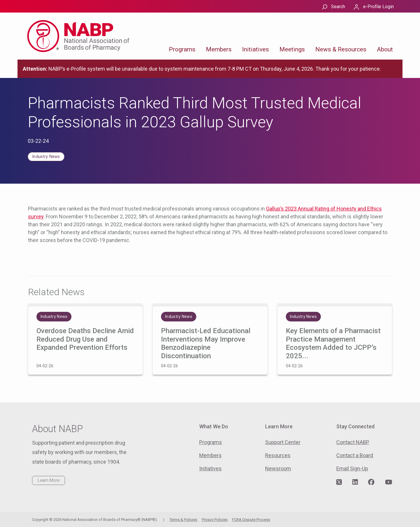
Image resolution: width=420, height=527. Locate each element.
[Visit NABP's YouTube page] (388, 482)
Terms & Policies (183, 520)
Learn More (49, 480)
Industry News (46, 157)
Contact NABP (353, 442)
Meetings (292, 49)
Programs (182, 49)
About (385, 49)
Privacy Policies (215, 520)
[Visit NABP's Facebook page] (371, 482)
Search (338, 7)
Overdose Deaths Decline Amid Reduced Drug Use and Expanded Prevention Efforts (85, 339)
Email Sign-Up (352, 468)
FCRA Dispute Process (251, 520)
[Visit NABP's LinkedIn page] (355, 482)
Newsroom (278, 468)
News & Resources (341, 49)
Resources (278, 455)
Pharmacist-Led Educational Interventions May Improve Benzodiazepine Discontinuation (206, 343)
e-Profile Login (378, 7)
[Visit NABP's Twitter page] (339, 482)
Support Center (283, 442)
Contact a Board (355, 455)
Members (219, 49)
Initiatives (256, 49)
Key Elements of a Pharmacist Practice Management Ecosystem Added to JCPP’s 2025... (333, 343)
